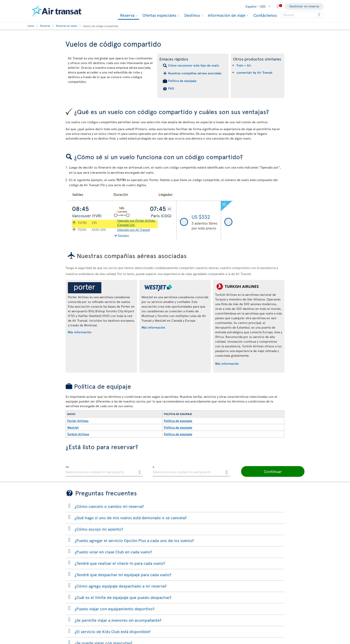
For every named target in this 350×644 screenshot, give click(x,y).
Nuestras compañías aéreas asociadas (195, 73)
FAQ (171, 88)
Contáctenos (265, 15)
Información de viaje (226, 15)
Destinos (192, 15)
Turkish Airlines (78, 434)
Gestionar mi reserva (304, 6)
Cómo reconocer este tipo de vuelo (194, 65)
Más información (80, 332)
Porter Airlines (78, 421)
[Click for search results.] (320, 15)
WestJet (73, 427)
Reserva (127, 16)
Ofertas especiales (159, 15)
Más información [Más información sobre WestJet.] (153, 327)
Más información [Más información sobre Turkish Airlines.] (227, 364)
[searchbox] (302, 15)
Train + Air (244, 65)
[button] (271, 471)
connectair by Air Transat (254, 72)
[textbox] (104, 471)
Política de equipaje (182, 81)
